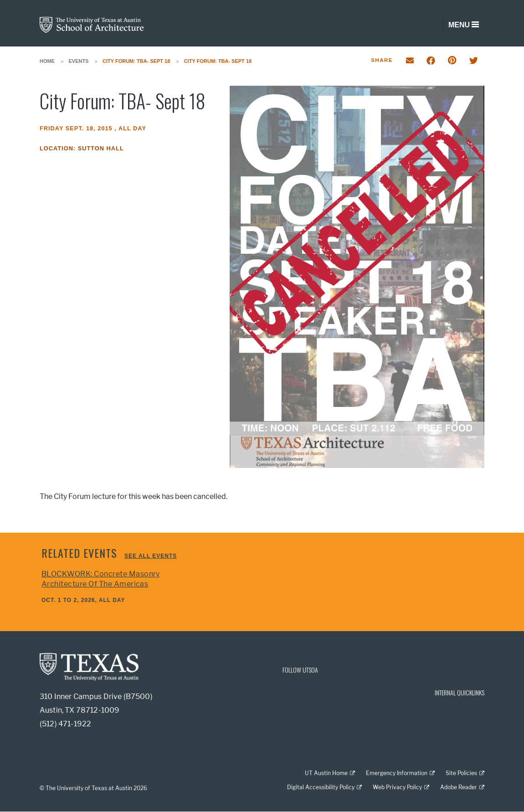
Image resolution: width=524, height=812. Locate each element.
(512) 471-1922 (65, 724)
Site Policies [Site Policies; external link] (461, 773)
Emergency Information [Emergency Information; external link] (397, 773)
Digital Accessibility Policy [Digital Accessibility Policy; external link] (321, 787)
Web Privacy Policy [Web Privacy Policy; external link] (397, 787)
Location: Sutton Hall (82, 148)
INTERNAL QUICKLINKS (460, 692)
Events (79, 61)
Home (47, 61)
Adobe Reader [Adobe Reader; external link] (459, 787)
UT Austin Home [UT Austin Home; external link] (326, 773)
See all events (151, 556)
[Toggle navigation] (463, 25)
